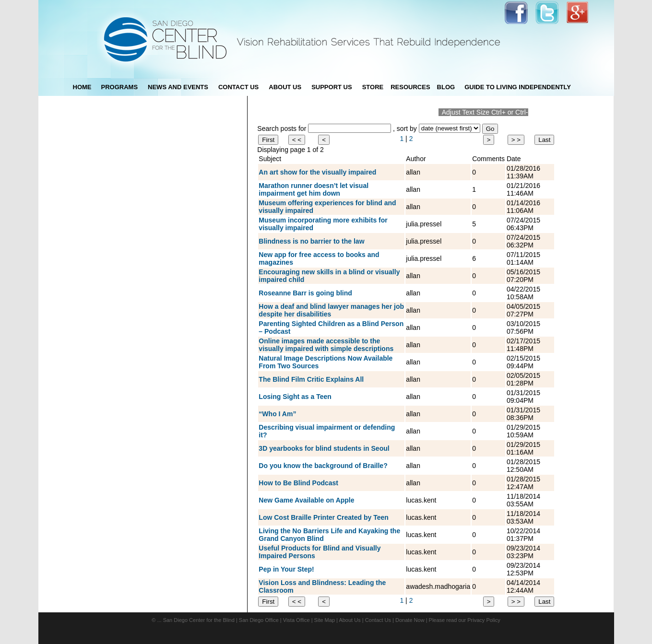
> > (516, 140)
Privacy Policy (484, 620)
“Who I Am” (277, 414)
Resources (410, 87)
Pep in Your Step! (286, 569)
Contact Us (378, 620)
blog (446, 87)
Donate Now (410, 620)
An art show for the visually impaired (317, 172)
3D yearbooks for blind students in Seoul (324, 448)
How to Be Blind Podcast (298, 483)
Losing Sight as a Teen (295, 397)
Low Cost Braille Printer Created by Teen (323, 517)
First (268, 140)
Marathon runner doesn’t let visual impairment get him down (314, 189)
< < (297, 140)
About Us (350, 620)
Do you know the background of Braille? (323, 466)
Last (544, 140)
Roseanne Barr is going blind (305, 293)
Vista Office (296, 620)
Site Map (325, 620)
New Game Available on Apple (306, 500)
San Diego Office (259, 620)
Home (82, 87)
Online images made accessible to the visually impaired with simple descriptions (326, 345)
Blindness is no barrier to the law (311, 241)
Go (490, 129)
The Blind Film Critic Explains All (311, 379)
